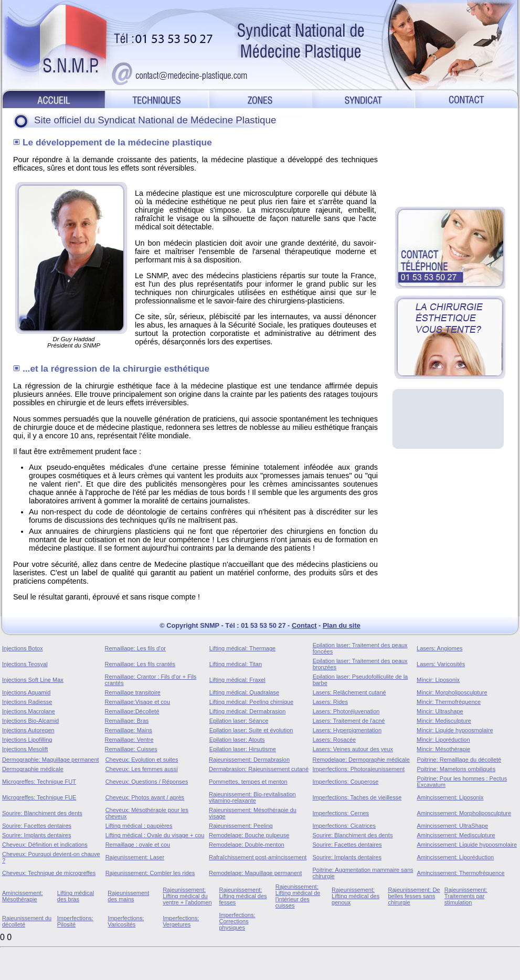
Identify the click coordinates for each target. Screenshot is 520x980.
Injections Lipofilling (27, 740)
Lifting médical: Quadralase (244, 692)
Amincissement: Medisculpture (456, 835)
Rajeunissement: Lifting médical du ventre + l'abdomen (187, 896)
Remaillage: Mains (129, 730)
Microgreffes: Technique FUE (39, 797)
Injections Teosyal (25, 664)
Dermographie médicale (33, 769)
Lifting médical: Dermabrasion (248, 711)
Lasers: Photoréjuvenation (346, 711)
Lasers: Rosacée (335, 740)
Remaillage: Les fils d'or (135, 648)
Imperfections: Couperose (346, 782)
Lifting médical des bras (76, 896)
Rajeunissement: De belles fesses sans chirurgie (414, 896)
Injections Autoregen (28, 730)
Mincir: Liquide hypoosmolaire (455, 730)
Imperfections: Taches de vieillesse (357, 797)
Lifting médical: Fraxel (237, 680)
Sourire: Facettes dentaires (37, 826)
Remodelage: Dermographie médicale (361, 760)
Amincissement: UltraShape (452, 826)
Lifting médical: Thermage (242, 648)
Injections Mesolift (25, 749)
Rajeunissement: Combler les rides (150, 873)
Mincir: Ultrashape (440, 711)
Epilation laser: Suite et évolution (251, 730)
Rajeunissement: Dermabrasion (249, 760)
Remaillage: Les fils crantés (140, 664)
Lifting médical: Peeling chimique (251, 702)
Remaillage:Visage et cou (138, 702)
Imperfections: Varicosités (126, 921)
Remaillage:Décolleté (132, 711)
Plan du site (342, 625)
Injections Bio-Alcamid (30, 721)
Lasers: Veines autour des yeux (353, 749)
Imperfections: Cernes (341, 813)
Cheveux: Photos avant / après (145, 797)
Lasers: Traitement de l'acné (349, 721)
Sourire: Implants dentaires (36, 835)
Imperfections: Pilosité (75, 921)
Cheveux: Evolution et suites (142, 760)
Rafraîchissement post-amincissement (258, 857)
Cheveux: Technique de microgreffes (49, 873)
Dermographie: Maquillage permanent (51, 760)
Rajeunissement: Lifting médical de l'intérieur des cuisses (298, 896)
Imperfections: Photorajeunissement (359, 769)
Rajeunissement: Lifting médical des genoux (355, 896)
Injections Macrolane (29, 711)
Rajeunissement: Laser (135, 857)
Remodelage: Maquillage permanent (255, 873)
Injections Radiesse (27, 702)
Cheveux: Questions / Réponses (147, 782)
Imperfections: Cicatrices (344, 826)
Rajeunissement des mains (128, 896)
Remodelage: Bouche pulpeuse (249, 835)
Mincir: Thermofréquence (449, 702)
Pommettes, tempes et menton (248, 782)
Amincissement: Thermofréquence (460, 873)
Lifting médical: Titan (236, 664)
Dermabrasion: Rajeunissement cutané (259, 769)
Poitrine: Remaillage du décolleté (459, 760)
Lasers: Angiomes (439, 648)
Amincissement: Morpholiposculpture (464, 813)
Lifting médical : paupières (139, 826)
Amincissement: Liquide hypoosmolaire (467, 845)
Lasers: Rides (330, 702)
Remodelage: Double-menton (247, 845)
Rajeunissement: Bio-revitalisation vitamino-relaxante (252, 797)
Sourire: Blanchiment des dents (42, 813)
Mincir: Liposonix (438, 680)
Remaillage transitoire (133, 692)
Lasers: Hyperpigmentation (347, 730)
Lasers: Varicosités (441, 664)
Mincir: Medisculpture (444, 721)
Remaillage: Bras (127, 721)
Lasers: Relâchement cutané (349, 692)
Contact (304, 625)
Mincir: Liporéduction (443, 740)
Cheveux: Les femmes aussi (142, 769)
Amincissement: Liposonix (450, 797)
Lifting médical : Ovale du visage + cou (155, 835)
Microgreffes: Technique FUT (39, 782)
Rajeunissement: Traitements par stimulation (466, 896)
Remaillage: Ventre (129, 740)
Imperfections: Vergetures (181, 921)
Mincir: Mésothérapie (443, 749)
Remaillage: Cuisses (131, 749)
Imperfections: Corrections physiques (237, 921)
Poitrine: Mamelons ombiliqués (456, 769)
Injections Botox (23, 648)
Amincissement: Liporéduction (455, 857)
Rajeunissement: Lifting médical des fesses (243, 896)
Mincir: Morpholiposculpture (452, 692)
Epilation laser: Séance (239, 721)
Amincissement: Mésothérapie (23, 896)
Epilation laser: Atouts (237, 740)
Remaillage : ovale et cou (138, 845)
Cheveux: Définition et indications (45, 845)
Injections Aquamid (26, 692)
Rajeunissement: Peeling (241, 826)
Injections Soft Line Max (33, 680)
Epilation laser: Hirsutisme (243, 749)
